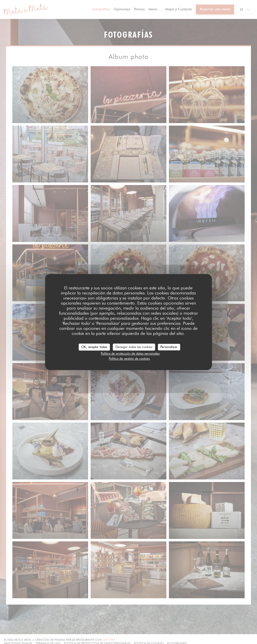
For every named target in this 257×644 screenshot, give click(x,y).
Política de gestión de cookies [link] (129, 358)
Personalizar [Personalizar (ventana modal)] (169, 347)
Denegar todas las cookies (134, 347)
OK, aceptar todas (94, 347)
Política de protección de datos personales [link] (130, 353)
